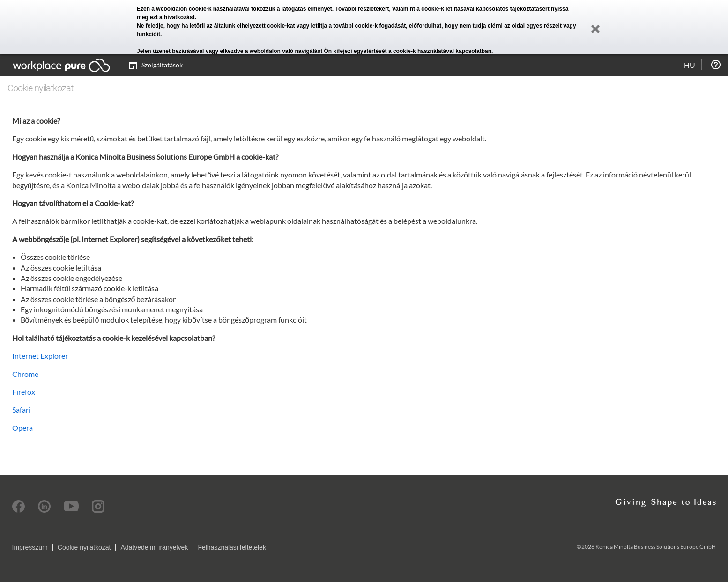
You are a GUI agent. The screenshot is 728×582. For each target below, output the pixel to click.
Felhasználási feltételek (232, 547)
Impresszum (30, 547)
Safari (21, 409)
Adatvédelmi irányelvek (154, 547)
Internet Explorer (40, 356)
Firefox (24, 392)
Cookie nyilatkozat (84, 547)
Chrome (25, 374)
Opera (22, 428)
